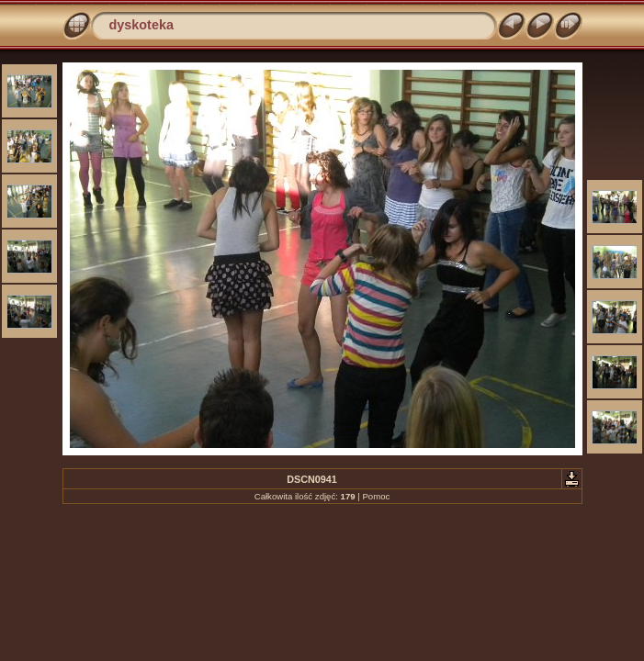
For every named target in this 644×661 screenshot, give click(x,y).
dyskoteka (141, 25)
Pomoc (376, 496)
